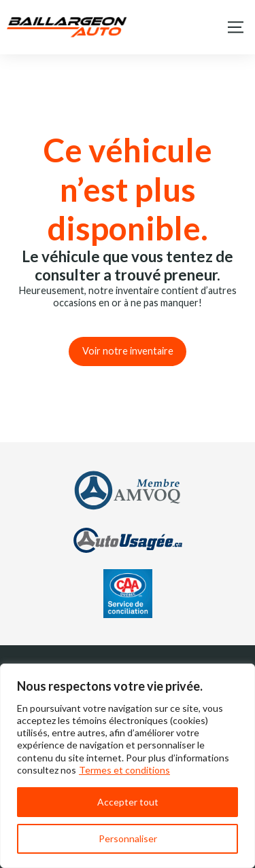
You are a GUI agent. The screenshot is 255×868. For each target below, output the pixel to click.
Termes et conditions (124, 770)
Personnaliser (128, 838)
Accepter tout (128, 802)
